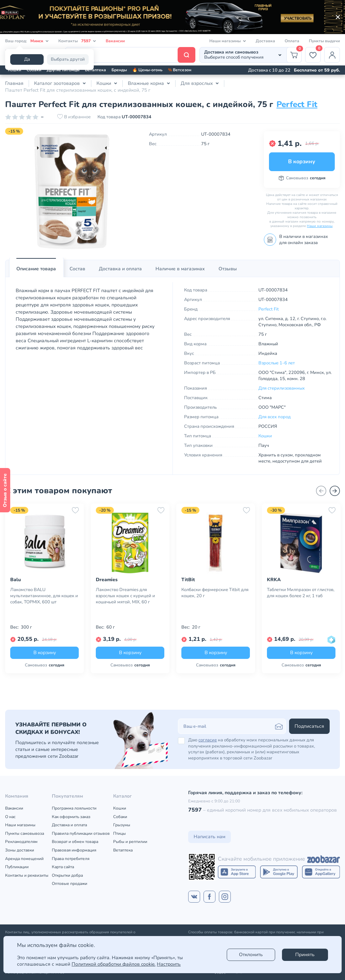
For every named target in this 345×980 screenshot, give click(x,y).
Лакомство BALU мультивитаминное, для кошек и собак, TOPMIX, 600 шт (44, 596)
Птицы (119, 833)
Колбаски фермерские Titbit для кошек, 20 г (215, 593)
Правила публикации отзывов (81, 833)
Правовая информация (74, 850)
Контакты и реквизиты (27, 875)
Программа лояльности (74, 808)
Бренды (119, 70)
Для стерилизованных (282, 388)
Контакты (77, 41)
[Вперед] (335, 491)
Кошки (14, 70)
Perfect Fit (297, 104)
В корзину (302, 162)
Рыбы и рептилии (130, 842)
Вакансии (115, 41)
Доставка (265, 41)
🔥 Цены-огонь (147, 70)
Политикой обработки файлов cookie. (114, 964)
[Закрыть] (338, 17)
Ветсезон (180, 70)
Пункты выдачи (324, 41)
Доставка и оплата (120, 269)
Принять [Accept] (305, 955)
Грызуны (122, 825)
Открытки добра (67, 875)
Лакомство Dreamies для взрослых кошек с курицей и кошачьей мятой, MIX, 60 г (125, 596)
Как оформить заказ (71, 817)
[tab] (36, 269)
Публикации (17, 867)
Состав (77, 269)
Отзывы (228, 269)
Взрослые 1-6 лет (277, 363)
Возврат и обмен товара (75, 842)
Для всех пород (275, 417)
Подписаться (309, 726)
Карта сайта (63, 867)
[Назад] (321, 491)
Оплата (292, 41)
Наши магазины (320, 226)
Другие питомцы (63, 70)
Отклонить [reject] (251, 955)
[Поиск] (130, 55)
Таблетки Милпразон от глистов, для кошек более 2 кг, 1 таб (301, 593)
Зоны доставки (20, 850)
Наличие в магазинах (180, 269)
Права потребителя (71, 859)
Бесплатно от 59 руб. (317, 70)
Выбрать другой (68, 59)
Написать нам (209, 837)
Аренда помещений (24, 859)
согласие (208, 740)
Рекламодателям (21, 842)
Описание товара (36, 269)
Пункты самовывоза (25, 833)
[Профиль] (332, 55)
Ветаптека (95, 70)
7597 (195, 810)
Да (27, 59)
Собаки (34, 70)
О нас (10, 817)
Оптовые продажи (70, 884)
